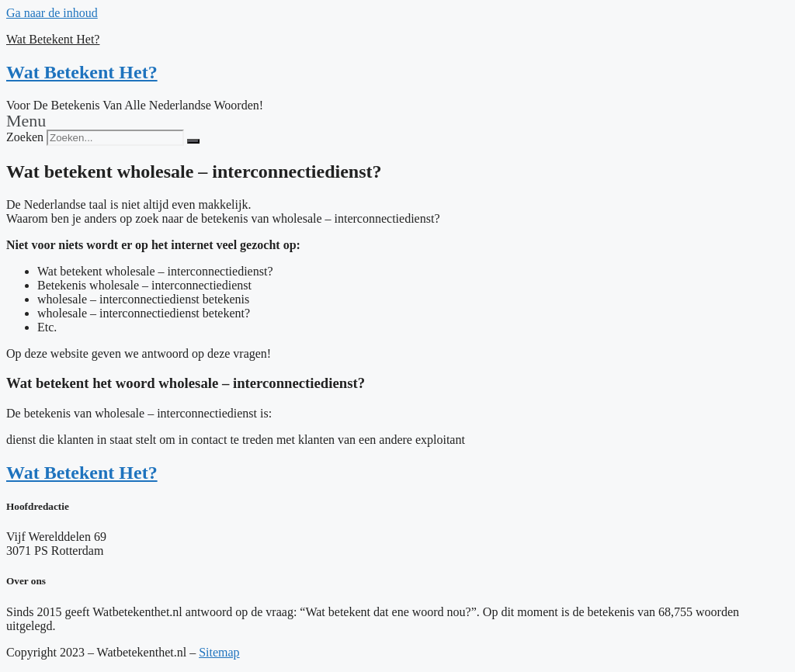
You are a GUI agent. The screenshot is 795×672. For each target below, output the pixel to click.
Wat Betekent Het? (53, 39)
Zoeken (25, 137)
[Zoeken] (193, 141)
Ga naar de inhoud (52, 13)
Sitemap (219, 652)
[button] (397, 121)
